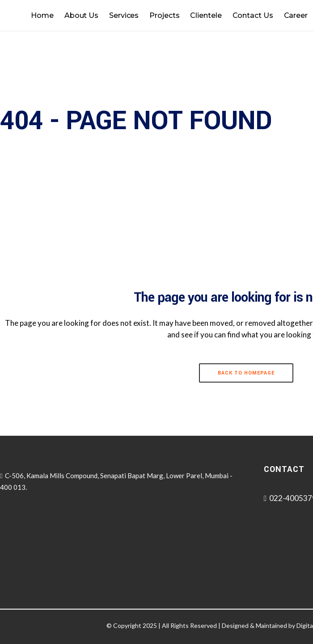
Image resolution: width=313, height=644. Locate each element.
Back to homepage (246, 373)
